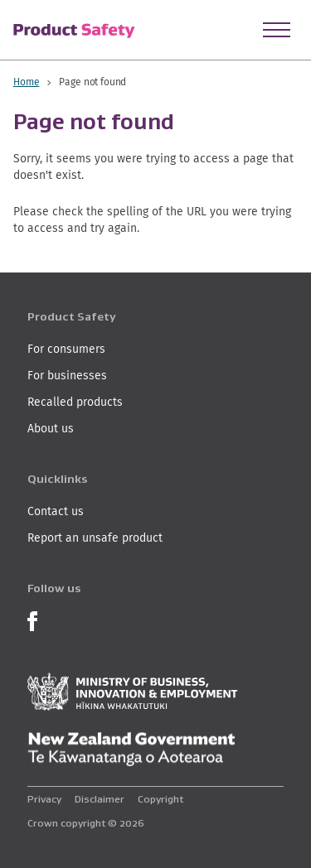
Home (26, 82)
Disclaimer (100, 799)
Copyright (160, 799)
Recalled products (75, 402)
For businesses (67, 375)
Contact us (56, 511)
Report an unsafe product (95, 538)
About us (51, 428)
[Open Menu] (277, 30)
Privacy (44, 799)
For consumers (66, 349)
